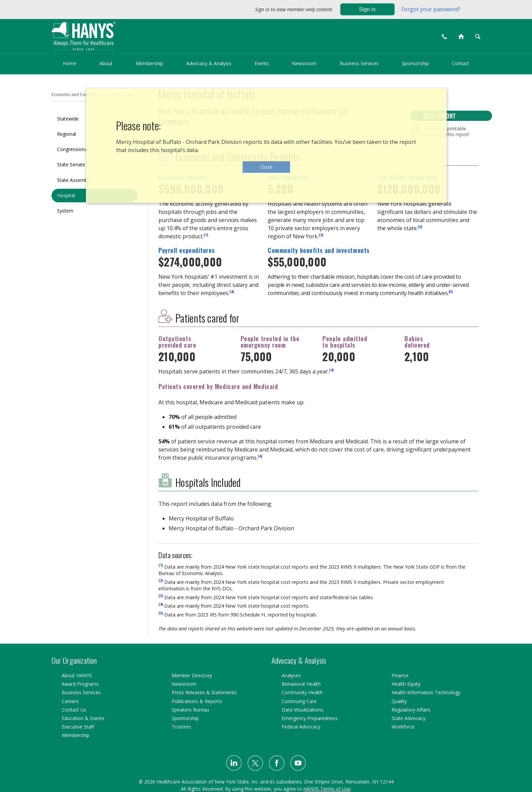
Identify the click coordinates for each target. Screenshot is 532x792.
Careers (70, 701)
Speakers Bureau (190, 710)
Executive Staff (78, 727)
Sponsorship (415, 63)
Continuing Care (299, 701)
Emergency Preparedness (310, 718)
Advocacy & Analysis (209, 63)
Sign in (367, 9)
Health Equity (406, 684)
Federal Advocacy (301, 727)
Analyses (291, 675)
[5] (451, 291)
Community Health (302, 692)
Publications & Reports (197, 701)
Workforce (403, 727)
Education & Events (83, 718)
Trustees (181, 727)
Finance (400, 675)
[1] (206, 234)
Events (262, 63)
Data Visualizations (302, 710)
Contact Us (74, 710)
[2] (321, 234)
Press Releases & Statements (204, 692)
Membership (149, 63)
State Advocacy (408, 718)
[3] (420, 226)
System (65, 211)
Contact (461, 63)
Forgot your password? (431, 9)
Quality (399, 701)
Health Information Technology (426, 692)
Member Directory (192, 675)
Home (70, 63)
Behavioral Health (301, 684)
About (106, 63)
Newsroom (304, 63)
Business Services (359, 63)
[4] (232, 291)
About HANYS (77, 675)
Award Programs (80, 684)
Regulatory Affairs (411, 710)
